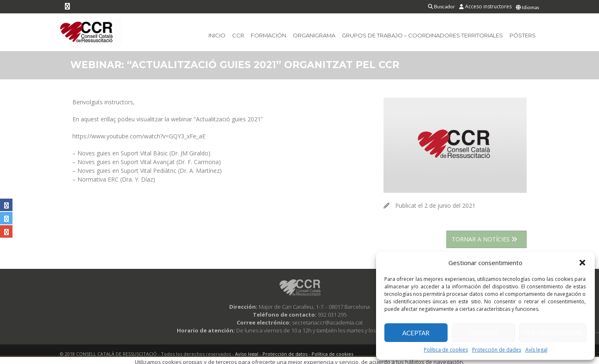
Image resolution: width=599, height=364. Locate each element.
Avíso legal (247, 354)
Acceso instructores (485, 6)
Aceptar (416, 333)
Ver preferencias (553, 333)
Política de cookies (446, 350)
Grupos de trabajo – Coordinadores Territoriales (422, 35)
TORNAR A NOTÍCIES (486, 239)
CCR (238, 35)
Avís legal (536, 350)
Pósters (523, 35)
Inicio (217, 35)
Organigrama (314, 35)
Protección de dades (497, 350)
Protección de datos (285, 354)
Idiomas (527, 7)
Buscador (442, 6)
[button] (582, 263)
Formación (269, 35)
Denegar (484, 333)
